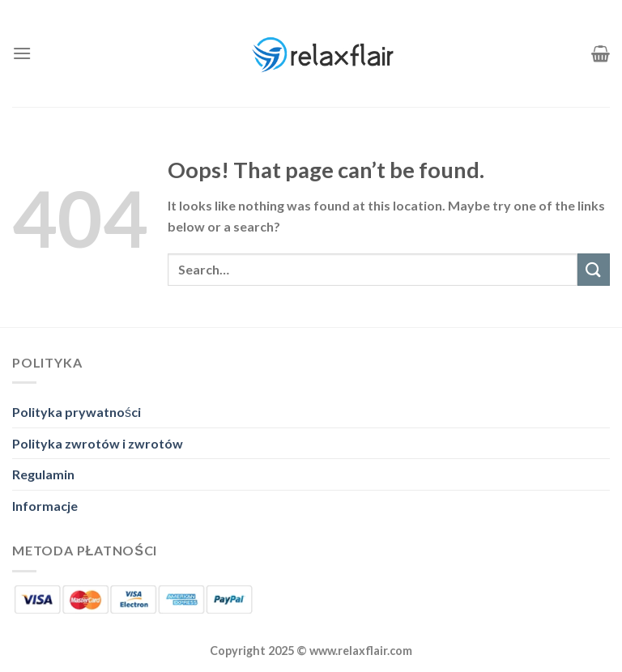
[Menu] (22, 53)
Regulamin (43, 474)
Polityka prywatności (77, 412)
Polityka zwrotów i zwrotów (98, 443)
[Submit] (594, 269)
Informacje (45, 506)
